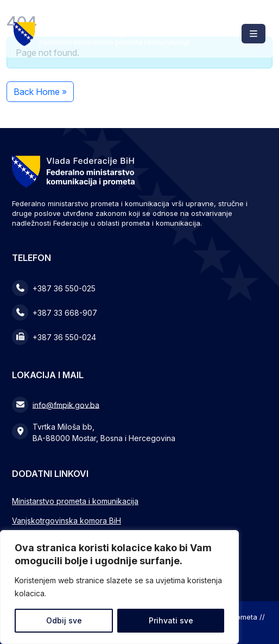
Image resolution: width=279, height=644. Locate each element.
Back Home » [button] (40, 92)
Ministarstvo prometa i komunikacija (75, 501)
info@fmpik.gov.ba (66, 404)
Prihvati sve (171, 620)
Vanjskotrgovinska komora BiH (66, 521)
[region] (119, 587)
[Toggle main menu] (253, 34)
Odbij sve (64, 620)
